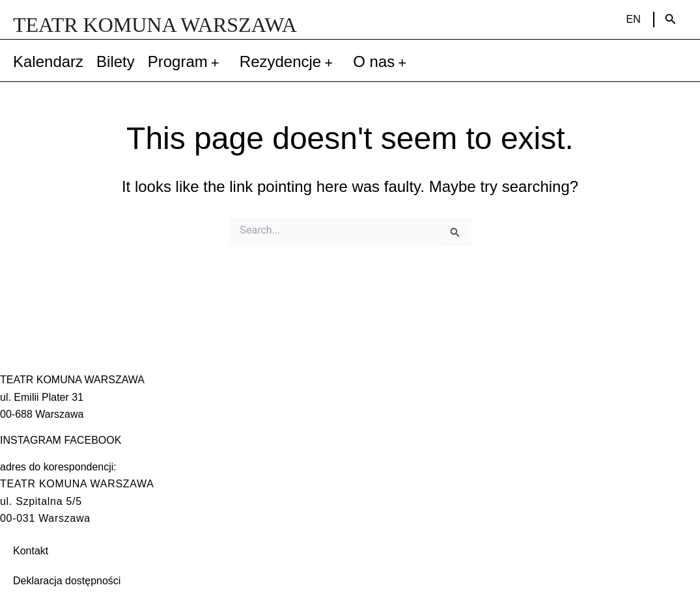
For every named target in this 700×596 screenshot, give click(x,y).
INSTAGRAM (31, 440)
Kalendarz (48, 61)
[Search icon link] (671, 20)
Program (187, 62)
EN (634, 19)
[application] (217, 62)
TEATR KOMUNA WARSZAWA (155, 25)
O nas (383, 62)
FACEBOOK (92, 440)
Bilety (116, 61)
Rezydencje (290, 62)
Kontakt (31, 551)
